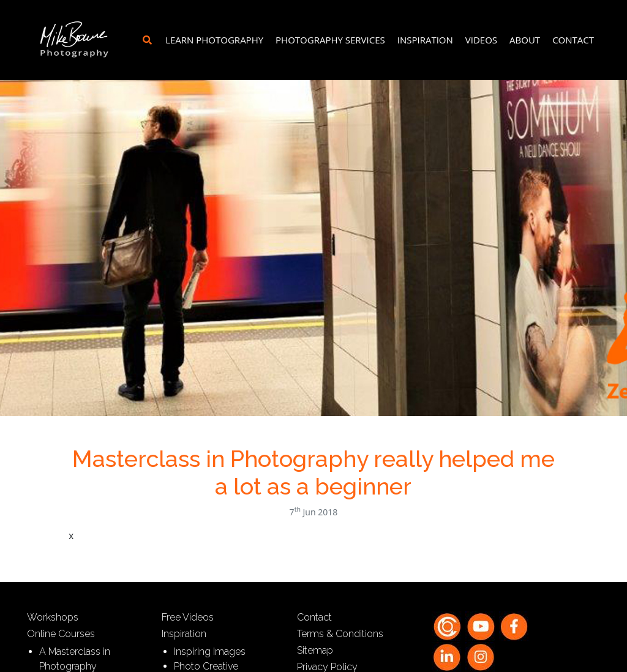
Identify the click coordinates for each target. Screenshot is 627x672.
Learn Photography (214, 40)
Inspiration (425, 40)
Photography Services (330, 40)
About (525, 40)
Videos (481, 40)
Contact (573, 40)
